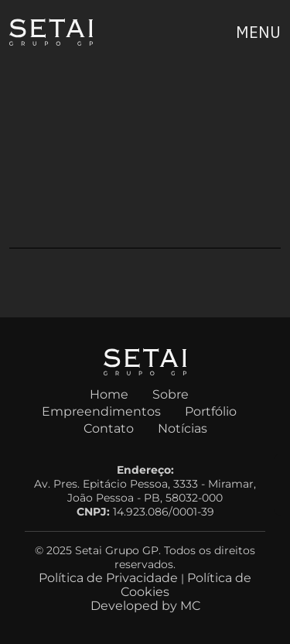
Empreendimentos (101, 411)
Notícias (183, 428)
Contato (109, 428)
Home (109, 394)
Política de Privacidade (108, 578)
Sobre (171, 394)
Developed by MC (145, 606)
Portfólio (211, 411)
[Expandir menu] (258, 33)
